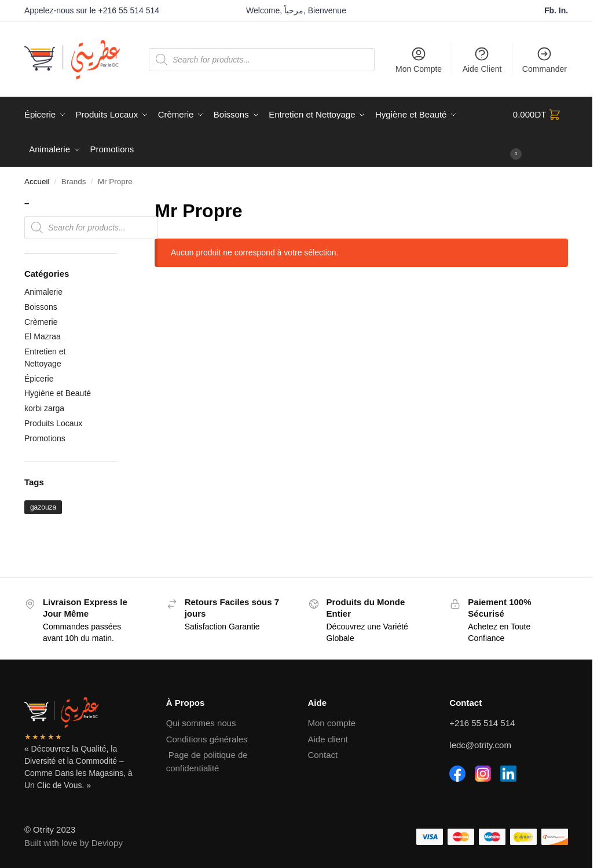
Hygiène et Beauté (58, 393)
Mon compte (332, 723)
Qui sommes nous (201, 723)
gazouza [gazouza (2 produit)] (43, 507)
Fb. (551, 10)
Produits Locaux (53, 423)
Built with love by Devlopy (74, 843)
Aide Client (482, 60)
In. (563, 10)
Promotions (45, 438)
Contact (323, 755)
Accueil (37, 182)
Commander (545, 60)
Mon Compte (419, 60)
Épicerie (39, 379)
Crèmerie (41, 322)
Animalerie (43, 292)
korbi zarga (44, 408)
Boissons (41, 307)
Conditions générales (207, 739)
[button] (540, 132)
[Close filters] (120, 204)
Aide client (328, 739)
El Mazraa (43, 336)
